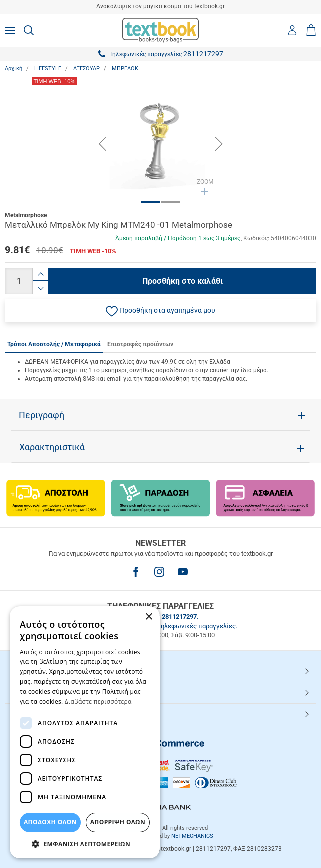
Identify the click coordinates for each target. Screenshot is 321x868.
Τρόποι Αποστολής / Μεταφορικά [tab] (54, 344)
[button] (160, 311)
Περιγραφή (42, 415)
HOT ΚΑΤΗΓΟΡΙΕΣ (41, 671)
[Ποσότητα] (19, 281)
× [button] (149, 617)
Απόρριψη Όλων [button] (118, 822)
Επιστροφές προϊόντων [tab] (140, 344)
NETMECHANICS (192, 836)
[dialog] (85, 732)
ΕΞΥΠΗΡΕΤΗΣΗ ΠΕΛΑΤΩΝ (54, 692)
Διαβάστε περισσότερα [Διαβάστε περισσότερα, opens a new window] (98, 701)
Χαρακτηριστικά (52, 447)
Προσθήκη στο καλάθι (182, 281)
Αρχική (14, 69)
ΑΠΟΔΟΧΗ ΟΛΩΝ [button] (50, 822)
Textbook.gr (31, 714)
